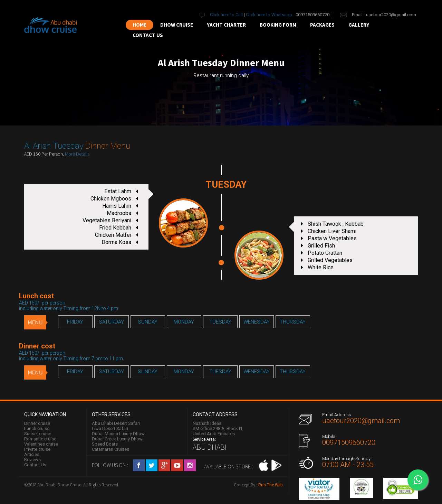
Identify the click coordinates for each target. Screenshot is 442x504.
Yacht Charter (226, 25)
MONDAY (184, 322)
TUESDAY (220, 322)
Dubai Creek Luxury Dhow (117, 439)
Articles (32, 454)
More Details (77, 154)
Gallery (359, 25)
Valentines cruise (41, 444)
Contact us (148, 35)
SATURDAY (111, 322)
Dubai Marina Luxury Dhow (118, 434)
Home (140, 25)
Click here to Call (227, 15)
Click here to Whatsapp (269, 15)
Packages (322, 25)
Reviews (32, 460)
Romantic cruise (40, 439)
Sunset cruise (38, 434)
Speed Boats (105, 444)
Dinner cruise (37, 423)
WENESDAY (257, 322)
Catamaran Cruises (110, 449)
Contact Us (35, 465)
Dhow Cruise (177, 25)
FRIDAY (75, 322)
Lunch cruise (37, 428)
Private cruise (37, 449)
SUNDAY (148, 322)
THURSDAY (293, 322)
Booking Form (278, 25)
